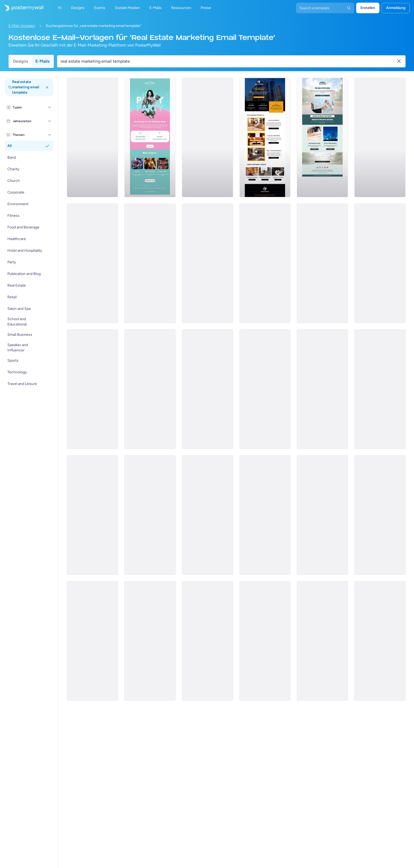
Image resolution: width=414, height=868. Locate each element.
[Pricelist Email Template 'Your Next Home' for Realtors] (265, 263)
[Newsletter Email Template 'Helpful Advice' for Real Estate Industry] (150, 641)
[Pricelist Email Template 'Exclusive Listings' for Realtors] (208, 515)
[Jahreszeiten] (50, 121)
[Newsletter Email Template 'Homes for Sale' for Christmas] (380, 137)
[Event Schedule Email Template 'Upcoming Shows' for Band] (380, 263)
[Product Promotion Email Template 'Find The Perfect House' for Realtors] (322, 263)
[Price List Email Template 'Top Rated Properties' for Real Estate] (265, 641)
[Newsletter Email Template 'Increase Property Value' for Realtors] (322, 137)
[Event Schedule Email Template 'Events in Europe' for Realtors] (380, 389)
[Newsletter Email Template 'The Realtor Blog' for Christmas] (265, 389)
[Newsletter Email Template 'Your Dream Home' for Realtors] (150, 389)
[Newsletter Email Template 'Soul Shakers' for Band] (265, 515)
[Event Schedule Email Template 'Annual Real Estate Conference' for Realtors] (92, 641)
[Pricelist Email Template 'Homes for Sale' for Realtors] (150, 515)
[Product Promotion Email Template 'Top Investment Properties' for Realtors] (322, 389)
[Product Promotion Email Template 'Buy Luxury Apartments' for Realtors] (92, 263)
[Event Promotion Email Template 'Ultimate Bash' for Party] (150, 137)
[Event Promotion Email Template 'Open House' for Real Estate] (92, 515)
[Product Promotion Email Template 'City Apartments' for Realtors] (265, 137)
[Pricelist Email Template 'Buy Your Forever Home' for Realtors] (92, 137)
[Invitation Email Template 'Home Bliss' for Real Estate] (380, 641)
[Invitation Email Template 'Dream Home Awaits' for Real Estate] (322, 641)
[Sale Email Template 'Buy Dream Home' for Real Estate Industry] (150, 263)
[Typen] (50, 107)
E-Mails (42, 61)
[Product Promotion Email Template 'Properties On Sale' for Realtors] (208, 389)
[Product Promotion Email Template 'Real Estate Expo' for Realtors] (92, 389)
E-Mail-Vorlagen (22, 26)
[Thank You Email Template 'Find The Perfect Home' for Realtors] (380, 515)
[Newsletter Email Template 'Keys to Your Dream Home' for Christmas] (208, 137)
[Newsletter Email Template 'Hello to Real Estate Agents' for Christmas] (208, 263)
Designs (20, 61)
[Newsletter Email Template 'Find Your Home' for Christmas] (322, 515)
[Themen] (50, 135)
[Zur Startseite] (22, 8)
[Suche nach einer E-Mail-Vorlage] (228, 61)
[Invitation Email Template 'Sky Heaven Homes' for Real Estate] (208, 641)
